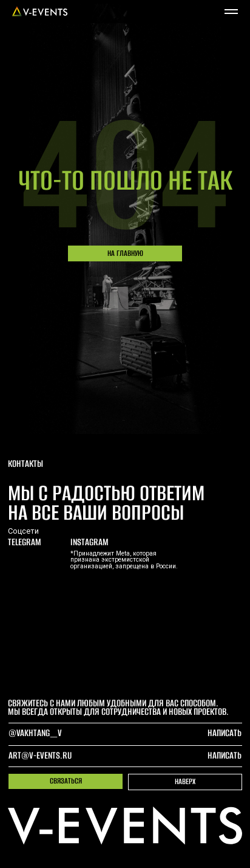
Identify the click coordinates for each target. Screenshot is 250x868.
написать (225, 755)
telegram (25, 542)
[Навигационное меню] (231, 12)
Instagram (90, 542)
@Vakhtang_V (35, 733)
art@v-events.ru (40, 755)
